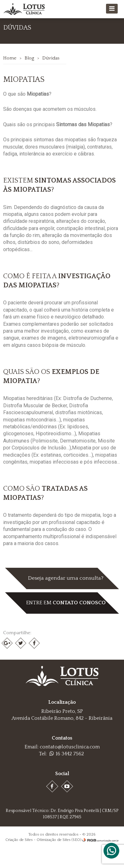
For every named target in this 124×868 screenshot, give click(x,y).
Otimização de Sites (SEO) (59, 840)
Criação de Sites (19, 840)
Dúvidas (51, 58)
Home (10, 58)
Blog (29, 58)
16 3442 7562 (67, 754)
